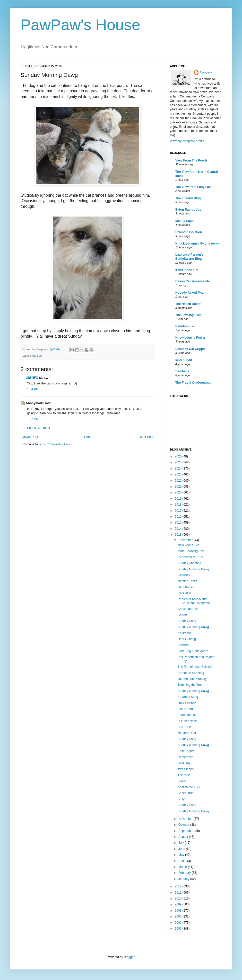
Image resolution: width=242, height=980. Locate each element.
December (186, 540)
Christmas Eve (188, 609)
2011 (179, 893)
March (183, 867)
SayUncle (182, 371)
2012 (179, 886)
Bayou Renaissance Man (193, 281)
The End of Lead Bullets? (195, 667)
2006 (179, 923)
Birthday (183, 645)
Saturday (184, 575)
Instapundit (184, 360)
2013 (179, 535)
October (184, 825)
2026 (179, 456)
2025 (179, 462)
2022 (179, 481)
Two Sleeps (186, 769)
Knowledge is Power (190, 338)
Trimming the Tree (190, 685)
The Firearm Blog (188, 198)
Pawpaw (206, 73)
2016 (179, 517)
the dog (37, 356)
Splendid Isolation (189, 232)
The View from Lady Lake (194, 187)
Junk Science (187, 703)
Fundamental (187, 715)
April (182, 861)
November (186, 819)
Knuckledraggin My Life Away (197, 244)
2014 (179, 529)
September (186, 831)
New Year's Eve (188, 545)
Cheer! (182, 615)
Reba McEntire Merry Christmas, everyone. (194, 601)
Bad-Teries (185, 727)
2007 (179, 916)
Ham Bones (186, 587)
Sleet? (182, 781)
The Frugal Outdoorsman (194, 383)
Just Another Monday (192, 679)
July (182, 843)
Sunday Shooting (189, 563)
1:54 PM (33, 389)
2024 (179, 469)
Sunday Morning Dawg (193, 569)
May (182, 855)
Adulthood (185, 633)
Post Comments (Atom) (55, 444)
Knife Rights (186, 751)
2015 (179, 523)
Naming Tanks (187, 581)
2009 (179, 904)
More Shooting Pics (191, 551)
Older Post (146, 437)
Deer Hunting (187, 639)
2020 (179, 492)
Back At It (184, 593)
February (185, 873)
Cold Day (184, 763)
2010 (179, 898)
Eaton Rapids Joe (188, 210)
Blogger (129, 957)
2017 (179, 511)
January (184, 879)
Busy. (181, 799)
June (182, 849)
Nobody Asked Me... (190, 293)
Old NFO (32, 378)
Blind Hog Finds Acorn (193, 651)
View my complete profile (187, 141)
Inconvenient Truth (190, 557)
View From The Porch (191, 160)
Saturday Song (188, 697)
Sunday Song (187, 621)
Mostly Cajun (185, 221)
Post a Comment (38, 428)
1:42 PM (33, 419)
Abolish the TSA (189, 787)
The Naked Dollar (188, 304)
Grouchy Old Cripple (190, 349)
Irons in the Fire (187, 270)
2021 (179, 487)
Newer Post (30, 437)
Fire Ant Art (185, 709)
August (184, 837)
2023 (179, 474)
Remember (185, 757)
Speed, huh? (186, 793)
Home (88, 437)
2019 (179, 499)
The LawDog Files (188, 315)
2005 (179, 929)
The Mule (184, 775)
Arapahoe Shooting (191, 673)
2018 (179, 505)
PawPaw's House (80, 25)
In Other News (188, 721)
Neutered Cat (187, 733)
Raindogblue (185, 326)
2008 (179, 911)
